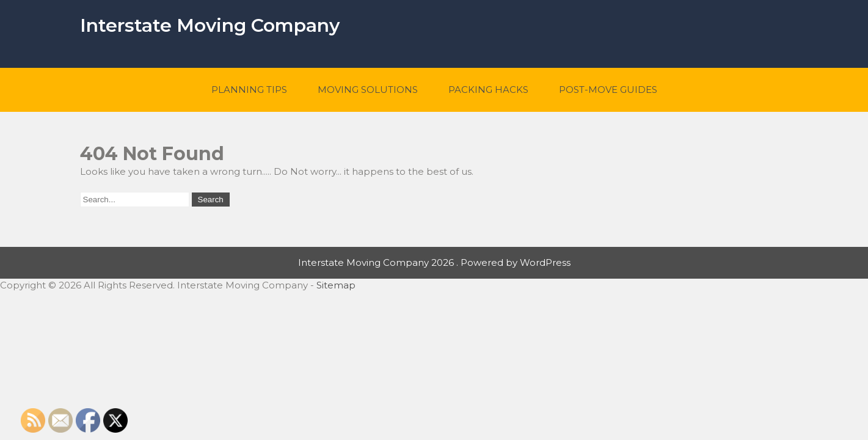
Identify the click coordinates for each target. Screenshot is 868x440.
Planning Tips (249, 90)
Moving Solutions (368, 90)
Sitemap (336, 285)
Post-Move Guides (608, 90)
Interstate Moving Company (210, 25)
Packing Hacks (488, 90)
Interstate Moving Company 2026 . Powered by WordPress (434, 262)
